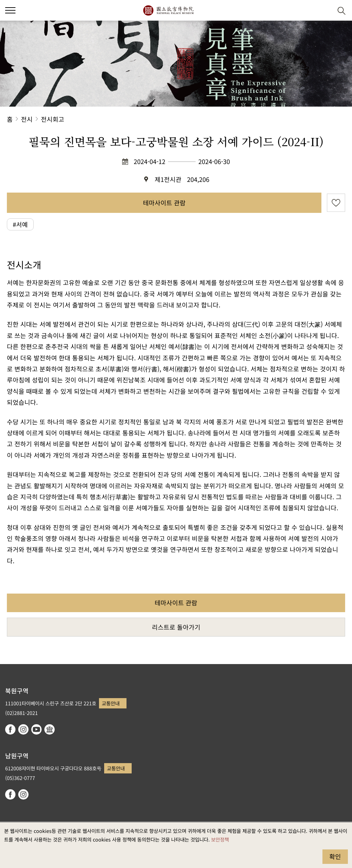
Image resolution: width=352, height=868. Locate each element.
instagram (23, 729)
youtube (36, 729)
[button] (325, 10)
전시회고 (53, 119)
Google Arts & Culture (49, 729)
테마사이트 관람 (164, 203)
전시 (27, 119)
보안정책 (220, 839)
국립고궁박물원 (168, 10)
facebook (10, 729)
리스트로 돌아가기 (176, 627)
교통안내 (111, 703)
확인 (335, 856)
